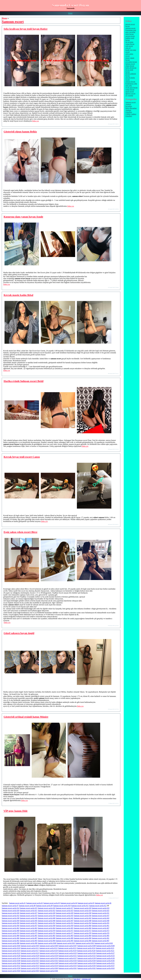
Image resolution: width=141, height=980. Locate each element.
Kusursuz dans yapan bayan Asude (23, 217)
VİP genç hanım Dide (16, 811)
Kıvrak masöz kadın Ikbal (18, 295)
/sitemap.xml (86, 979)
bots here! (77, 979)
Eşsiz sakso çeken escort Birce (20, 532)
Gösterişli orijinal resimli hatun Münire (26, 717)
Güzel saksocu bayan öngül (19, 633)
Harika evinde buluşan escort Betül (24, 381)
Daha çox (36, 121)
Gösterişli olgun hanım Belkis (20, 132)
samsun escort (130, 28)
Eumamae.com (131, 30)
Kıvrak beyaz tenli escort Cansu (22, 457)
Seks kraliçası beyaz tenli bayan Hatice (26, 29)
